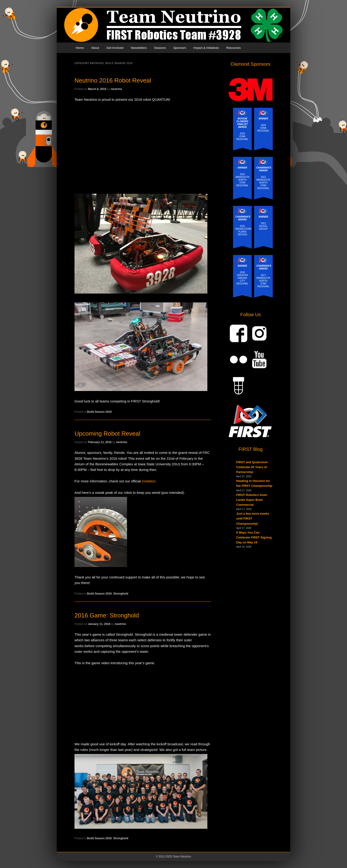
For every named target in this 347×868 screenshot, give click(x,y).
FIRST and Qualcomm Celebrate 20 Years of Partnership (252, 467)
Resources (234, 48)
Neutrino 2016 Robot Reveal (113, 80)
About (95, 48)
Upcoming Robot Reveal (107, 434)
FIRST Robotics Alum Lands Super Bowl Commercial (252, 500)
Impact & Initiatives (206, 48)
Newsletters (139, 48)
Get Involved (115, 48)
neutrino (116, 89)
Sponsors (180, 48)
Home (80, 48)
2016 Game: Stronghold (107, 615)
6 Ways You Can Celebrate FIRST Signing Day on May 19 (254, 537)
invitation (149, 481)
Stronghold (121, 594)
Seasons (160, 48)
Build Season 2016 (99, 412)
